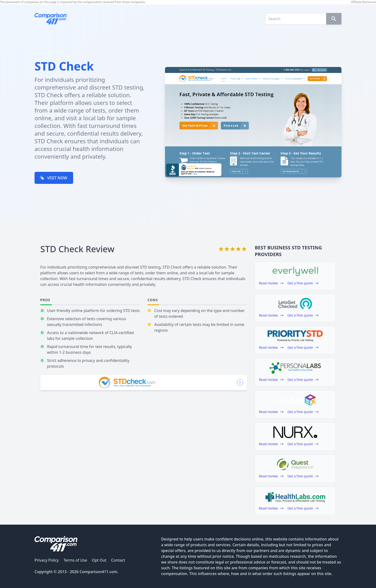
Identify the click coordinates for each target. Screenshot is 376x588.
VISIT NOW (53, 178)
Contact (118, 560)
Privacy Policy (47, 560)
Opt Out (99, 560)
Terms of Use (75, 560)
